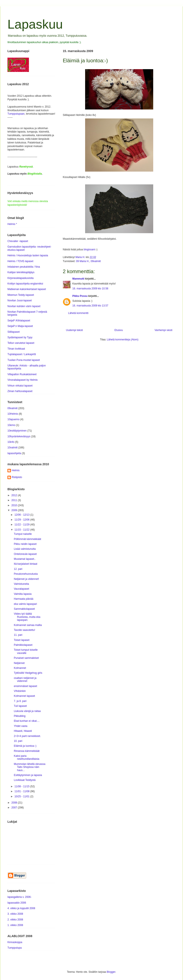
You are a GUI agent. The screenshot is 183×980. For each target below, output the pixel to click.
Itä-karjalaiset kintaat (26, 564)
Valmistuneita (21, 584)
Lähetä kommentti (78, 313)
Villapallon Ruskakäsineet (22, 374)
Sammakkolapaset (24, 609)
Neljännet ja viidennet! (26, 579)
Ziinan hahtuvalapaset (20, 391)
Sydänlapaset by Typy (20, 337)
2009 (15, 510)
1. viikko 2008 (15, 925)
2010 (15, 505)
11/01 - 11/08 (22, 791)
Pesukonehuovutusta (26, 574)
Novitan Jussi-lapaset (20, 300)
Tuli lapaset (20, 706)
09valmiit (96, 261)
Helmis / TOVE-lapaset (20, 261)
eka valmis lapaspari (25, 604)
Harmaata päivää (24, 599)
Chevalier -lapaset (18, 241)
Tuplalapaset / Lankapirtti (22, 354)
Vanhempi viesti (163, 330)
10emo (11, 425)
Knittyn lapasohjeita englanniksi (25, 284)
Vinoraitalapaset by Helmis (23, 380)
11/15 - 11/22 (22, 530)
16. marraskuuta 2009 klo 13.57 (90, 306)
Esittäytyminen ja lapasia (28, 775)
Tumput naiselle (23, 534)
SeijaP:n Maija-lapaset (20, 326)
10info (11, 442)
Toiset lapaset (22, 640)
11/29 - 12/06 (22, 520)
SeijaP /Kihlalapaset (19, 321)
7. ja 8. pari (20, 701)
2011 (15, 500)
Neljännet (19, 663)
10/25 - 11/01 (22, 796)
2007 (15, 808)
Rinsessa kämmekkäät (27, 751)
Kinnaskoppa (15, 942)
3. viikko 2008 (15, 914)
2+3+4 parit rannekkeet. (27, 736)
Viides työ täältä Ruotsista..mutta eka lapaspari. (27, 617)
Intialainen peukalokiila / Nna (24, 267)
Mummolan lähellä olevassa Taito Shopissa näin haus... (30, 767)
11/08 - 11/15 (22, 786)
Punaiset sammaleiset (26, 658)
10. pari (18, 741)
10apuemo (14, 419)
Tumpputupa (15, 948)
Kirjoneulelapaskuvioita (21, 278)
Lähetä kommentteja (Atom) (123, 340)
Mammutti (78, 279)
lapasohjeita (14, 453)
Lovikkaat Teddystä (25, 780)
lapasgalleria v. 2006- (19, 897)
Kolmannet (20, 668)
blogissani (89, 249)
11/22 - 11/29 (22, 525)
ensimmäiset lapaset (25, 686)
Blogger (111, 972)
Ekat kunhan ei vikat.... (27, 721)
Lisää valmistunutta (25, 549)
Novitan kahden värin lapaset (24, 306)
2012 (15, 495)
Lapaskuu (35, 24)
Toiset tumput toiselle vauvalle (26, 651)
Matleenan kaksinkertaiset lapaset (27, 289)
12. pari (18, 569)
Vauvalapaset (21, 589)
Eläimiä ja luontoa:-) (25, 746)
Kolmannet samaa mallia (28, 625)
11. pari (18, 635)
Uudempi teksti (74, 330)
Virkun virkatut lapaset (20, 386)
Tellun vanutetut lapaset (21, 343)
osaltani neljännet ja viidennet (25, 680)
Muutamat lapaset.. (25, 559)
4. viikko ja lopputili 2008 (21, 908)
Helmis (16, 470)
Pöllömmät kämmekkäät (27, 539)
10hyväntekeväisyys (19, 436)
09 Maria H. (83, 261)
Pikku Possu (80, 296)
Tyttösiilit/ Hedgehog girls (28, 673)
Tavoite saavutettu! (24, 630)
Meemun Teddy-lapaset (21, 295)
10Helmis (13, 414)
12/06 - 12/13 (22, 515)
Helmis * (12, 224)
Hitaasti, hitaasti (23, 731)
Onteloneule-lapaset (25, 554)
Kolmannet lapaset (24, 696)
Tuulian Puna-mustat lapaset (24, 360)
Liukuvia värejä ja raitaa (27, 711)
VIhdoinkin (20, 691)
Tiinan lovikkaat (16, 349)
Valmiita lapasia (23, 594)
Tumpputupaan (16, 114)
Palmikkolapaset (23, 645)
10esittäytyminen (17, 431)
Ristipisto (17, 477)
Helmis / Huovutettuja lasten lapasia (28, 255)
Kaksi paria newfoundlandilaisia (27, 757)
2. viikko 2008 (15, 920)
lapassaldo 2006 (17, 903)
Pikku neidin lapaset (25, 544)
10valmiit (12, 448)
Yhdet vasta (21, 726)
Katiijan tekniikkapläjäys (21, 272)
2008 (15, 803)
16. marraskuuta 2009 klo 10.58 (90, 289)
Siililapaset (14, 332)
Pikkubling (20, 716)
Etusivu (119, 330)
